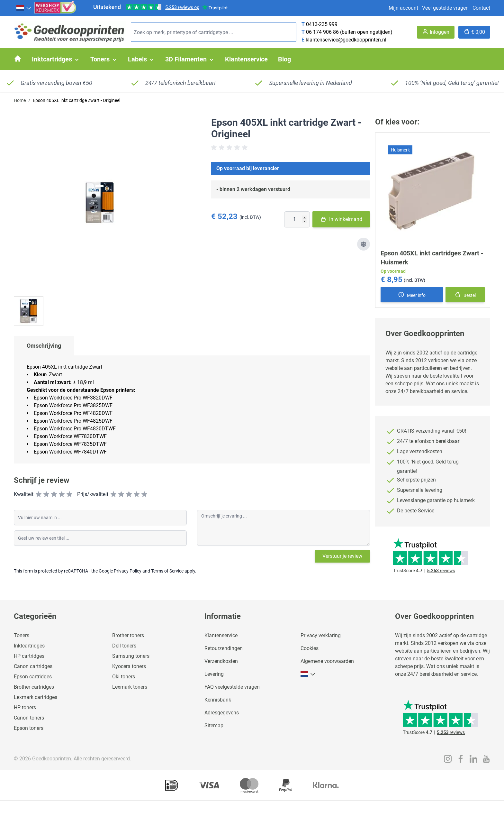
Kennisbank (218, 700)
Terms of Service (167, 571)
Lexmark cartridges (36, 697)
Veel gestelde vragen (445, 8)
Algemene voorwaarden (327, 661)
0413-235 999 (322, 24)
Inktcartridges (29, 646)
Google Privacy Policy (120, 571)
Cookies (310, 648)
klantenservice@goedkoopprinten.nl (346, 40)
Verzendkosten (221, 661)
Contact (481, 8)
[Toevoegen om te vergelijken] (364, 244)
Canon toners (29, 718)
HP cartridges (29, 656)
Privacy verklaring (321, 635)
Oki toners (124, 677)
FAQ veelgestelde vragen (232, 687)
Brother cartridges (34, 687)
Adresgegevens (222, 713)
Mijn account (403, 8)
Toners (22, 635)
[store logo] (70, 32)
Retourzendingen (224, 648)
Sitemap (214, 725)
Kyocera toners (129, 666)
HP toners (25, 707)
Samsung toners (131, 656)
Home (20, 100)
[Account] (436, 32)
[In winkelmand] (465, 295)
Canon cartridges (33, 666)
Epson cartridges (33, 677)
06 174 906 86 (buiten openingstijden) (349, 32)
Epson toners (29, 728)
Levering (214, 674)
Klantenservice (221, 635)
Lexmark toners (130, 687)
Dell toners (124, 646)
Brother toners (128, 635)
